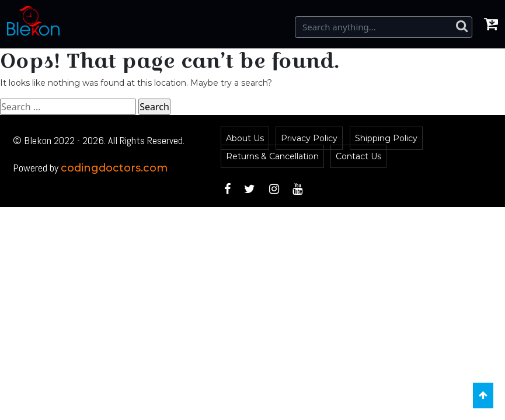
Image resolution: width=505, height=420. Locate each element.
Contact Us (358, 156)
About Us (245, 138)
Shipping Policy (386, 138)
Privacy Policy (309, 138)
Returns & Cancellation (272, 156)
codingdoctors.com (114, 168)
